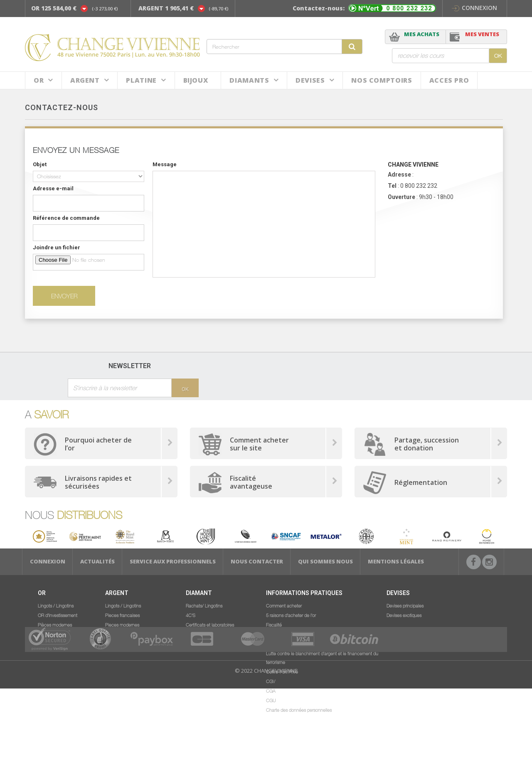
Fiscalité (274, 625)
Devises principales (405, 605)
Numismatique (52, 634)
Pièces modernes (55, 625)
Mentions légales (396, 561)
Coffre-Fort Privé (282, 671)
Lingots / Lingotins (56, 605)
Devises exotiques (404, 615)
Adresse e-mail (53, 188)
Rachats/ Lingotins (204, 605)
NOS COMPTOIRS (382, 80)
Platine (141, 80)
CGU (271, 700)
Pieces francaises (122, 615)
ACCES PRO (449, 80)
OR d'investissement (58, 615)
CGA (271, 691)
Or (39, 80)
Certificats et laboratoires (210, 625)
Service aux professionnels (173, 561)
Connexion (474, 8)
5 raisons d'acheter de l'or (291, 615)
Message (165, 164)
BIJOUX (196, 80)
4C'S (191, 615)
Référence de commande (66, 218)
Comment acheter (284, 605)
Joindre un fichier (57, 247)
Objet (40, 164)
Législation (276, 644)
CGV (271, 681)
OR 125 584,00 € (54, 8)
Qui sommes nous (325, 561)
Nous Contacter (257, 561)
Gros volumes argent (125, 634)
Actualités (97, 561)
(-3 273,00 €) (105, 9)
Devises (310, 80)
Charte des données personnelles (299, 710)
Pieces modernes (122, 625)
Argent (85, 80)
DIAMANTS (249, 80)
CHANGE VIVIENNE (413, 165)
